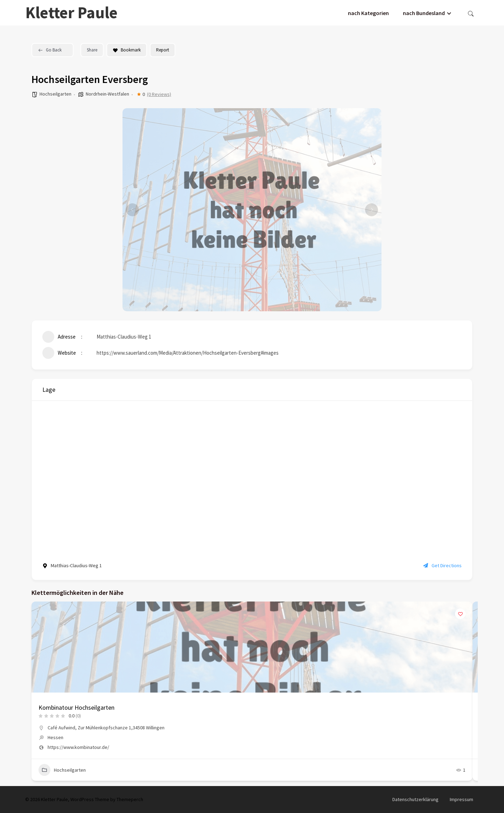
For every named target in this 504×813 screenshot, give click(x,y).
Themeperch (130, 799)
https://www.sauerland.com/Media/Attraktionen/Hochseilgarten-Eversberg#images (188, 353)
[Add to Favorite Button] (460, 614)
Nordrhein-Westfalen (107, 94)
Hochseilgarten (55, 94)
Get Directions (442, 565)
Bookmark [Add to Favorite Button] (127, 50)
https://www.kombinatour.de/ (78, 747)
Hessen (55, 737)
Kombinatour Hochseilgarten (76, 707)
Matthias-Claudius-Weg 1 (124, 337)
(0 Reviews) (159, 94)
